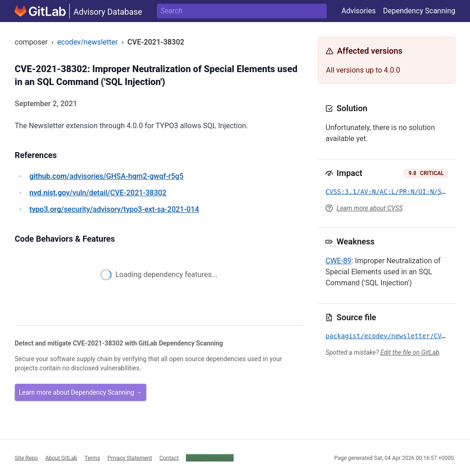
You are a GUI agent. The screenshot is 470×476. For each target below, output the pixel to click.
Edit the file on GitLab (410, 352)
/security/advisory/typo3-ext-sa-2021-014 (114, 209)
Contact (169, 458)
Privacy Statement (130, 458)
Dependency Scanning (419, 11)
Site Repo (26, 458)
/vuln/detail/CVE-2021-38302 (98, 193)
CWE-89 (338, 261)
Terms (92, 458)
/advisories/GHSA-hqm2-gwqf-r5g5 (106, 176)
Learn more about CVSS (369, 208)
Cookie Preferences (210, 458)
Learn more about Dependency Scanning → (81, 392)
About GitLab (62, 458)
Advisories (359, 11)
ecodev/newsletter (88, 42)
